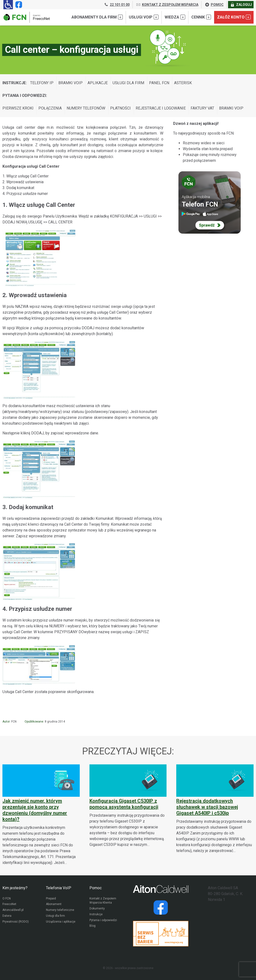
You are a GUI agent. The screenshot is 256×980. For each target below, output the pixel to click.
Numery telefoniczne (60, 910)
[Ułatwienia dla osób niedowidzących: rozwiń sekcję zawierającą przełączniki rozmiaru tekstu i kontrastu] (8, 5)
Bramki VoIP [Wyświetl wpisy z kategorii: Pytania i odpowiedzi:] (231, 108)
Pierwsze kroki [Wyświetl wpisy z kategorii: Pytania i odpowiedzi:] (18, 108)
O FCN (7, 899)
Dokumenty (97, 909)
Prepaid (51, 899)
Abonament (54, 905)
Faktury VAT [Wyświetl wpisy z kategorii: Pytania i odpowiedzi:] (202, 108)
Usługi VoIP (144, 17)
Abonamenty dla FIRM (97, 17)
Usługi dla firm (56, 916)
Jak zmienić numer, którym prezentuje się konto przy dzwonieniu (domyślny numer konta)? (35, 810)
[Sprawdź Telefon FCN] (210, 202)
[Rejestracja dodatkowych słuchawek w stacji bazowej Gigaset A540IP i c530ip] (215, 809)
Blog (93, 926)
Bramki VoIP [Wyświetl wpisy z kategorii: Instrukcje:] (71, 83)
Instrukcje (96, 915)
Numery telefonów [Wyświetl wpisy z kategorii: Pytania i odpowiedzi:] (86, 108)
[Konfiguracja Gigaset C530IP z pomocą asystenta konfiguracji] (128, 806)
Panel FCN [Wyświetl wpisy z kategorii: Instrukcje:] (159, 83)
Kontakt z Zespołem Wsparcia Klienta (103, 901)
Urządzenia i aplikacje (61, 922)
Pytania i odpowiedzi (103, 921)
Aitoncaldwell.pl (13, 910)
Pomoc (96, 888)
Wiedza (175, 17)
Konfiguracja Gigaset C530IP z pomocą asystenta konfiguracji (124, 804)
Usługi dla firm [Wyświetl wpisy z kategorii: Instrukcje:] (128, 83)
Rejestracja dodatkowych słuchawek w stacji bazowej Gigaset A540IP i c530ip (207, 807)
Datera (7, 916)
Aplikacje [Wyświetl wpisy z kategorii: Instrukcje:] (98, 83)
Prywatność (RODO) (16, 922)
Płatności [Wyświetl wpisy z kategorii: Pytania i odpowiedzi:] (120, 108)
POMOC (214, 5)
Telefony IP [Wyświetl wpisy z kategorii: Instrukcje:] (42, 83)
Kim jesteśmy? (15, 888)
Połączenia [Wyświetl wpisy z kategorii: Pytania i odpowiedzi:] (50, 108)
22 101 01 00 (117, 5)
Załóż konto (234, 17)
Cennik (201, 17)
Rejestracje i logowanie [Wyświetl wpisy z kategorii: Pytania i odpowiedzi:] (161, 108)
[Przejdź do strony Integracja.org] (161, 934)
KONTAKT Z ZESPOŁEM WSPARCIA (167, 5)
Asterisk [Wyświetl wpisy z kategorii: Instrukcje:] (183, 83)
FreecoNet (9, 905)
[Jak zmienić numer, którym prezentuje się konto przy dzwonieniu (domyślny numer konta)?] (41, 815)
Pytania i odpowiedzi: (25, 96)
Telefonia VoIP (59, 888)
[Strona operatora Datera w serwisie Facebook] (161, 907)
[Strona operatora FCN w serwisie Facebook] (18, 5)
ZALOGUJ (241, 5)
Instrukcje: (15, 83)
